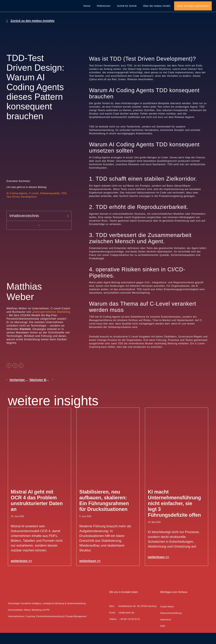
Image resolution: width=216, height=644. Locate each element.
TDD (64, 205)
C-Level (34, 205)
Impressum (166, 631)
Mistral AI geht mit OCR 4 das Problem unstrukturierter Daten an (37, 512)
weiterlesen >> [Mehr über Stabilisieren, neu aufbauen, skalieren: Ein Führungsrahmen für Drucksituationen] (90, 572)
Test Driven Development (22, 208)
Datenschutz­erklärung (171, 624)
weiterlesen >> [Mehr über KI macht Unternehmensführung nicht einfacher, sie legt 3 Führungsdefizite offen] (158, 568)
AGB (162, 637)
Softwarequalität (50, 205)
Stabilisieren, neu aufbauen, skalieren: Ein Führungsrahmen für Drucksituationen (104, 512)
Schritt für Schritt (127, 12)
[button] (68, 227)
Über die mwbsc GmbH (157, 12)
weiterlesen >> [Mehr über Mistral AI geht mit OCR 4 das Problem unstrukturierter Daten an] (21, 572)
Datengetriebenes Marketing (52, 323)
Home (87, 12)
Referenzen (104, 12)
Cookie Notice (167, 618)
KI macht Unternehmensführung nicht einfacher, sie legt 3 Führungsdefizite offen (174, 515)
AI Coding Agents (17, 205)
